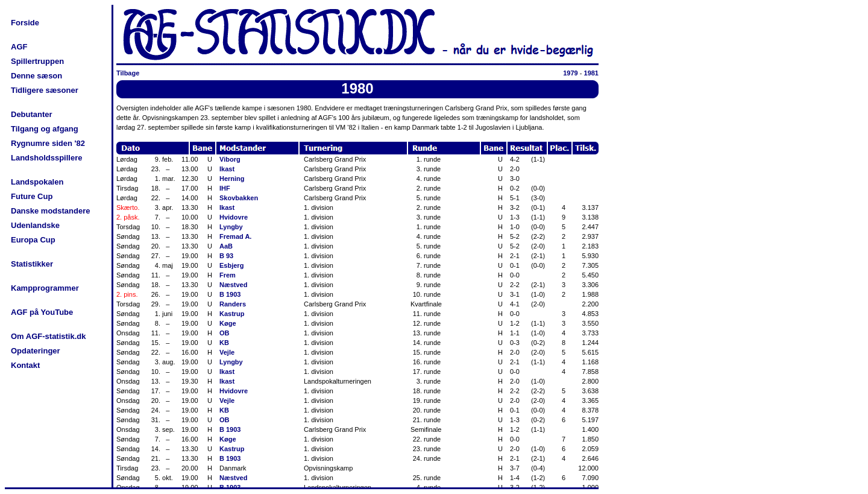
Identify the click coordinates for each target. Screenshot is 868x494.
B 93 (226, 256)
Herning (232, 179)
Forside (25, 23)
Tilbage (128, 73)
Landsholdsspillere (46, 158)
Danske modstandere (51, 211)
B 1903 (230, 294)
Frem (228, 275)
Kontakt (25, 365)
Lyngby (231, 227)
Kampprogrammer (45, 288)
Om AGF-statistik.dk (48, 336)
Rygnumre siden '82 (48, 143)
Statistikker (32, 264)
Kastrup (232, 314)
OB (225, 333)
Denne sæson (36, 76)
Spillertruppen (37, 61)
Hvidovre (234, 217)
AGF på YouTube (42, 312)
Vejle (227, 352)
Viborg (230, 159)
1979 (570, 73)
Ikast (227, 169)
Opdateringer (36, 351)
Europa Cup (33, 240)
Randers (233, 304)
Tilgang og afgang (45, 129)
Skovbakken (239, 198)
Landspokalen (37, 182)
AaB (226, 246)
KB (224, 343)
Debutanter (32, 114)
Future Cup (32, 196)
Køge (228, 323)
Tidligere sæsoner (45, 90)
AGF (19, 47)
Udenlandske (35, 225)
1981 (591, 73)
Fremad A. (235, 236)
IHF (225, 188)
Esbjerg (231, 265)
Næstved (233, 285)
